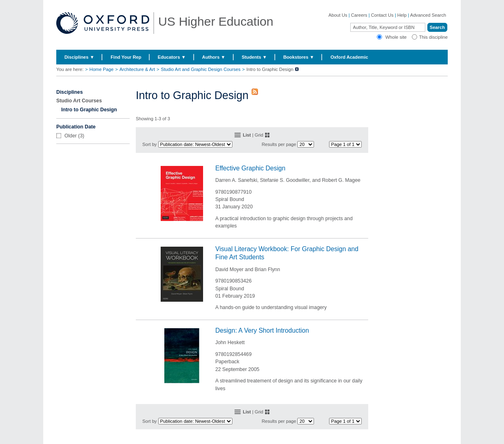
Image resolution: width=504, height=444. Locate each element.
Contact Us (382, 15)
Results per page (279, 144)
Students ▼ (254, 57)
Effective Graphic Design (250, 168)
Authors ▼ (214, 57)
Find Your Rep (126, 57)
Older (71, 136)
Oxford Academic (349, 57)
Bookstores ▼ (299, 57)
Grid (259, 135)
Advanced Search (428, 15)
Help (402, 15)
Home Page (101, 69)
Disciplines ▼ (79, 57)
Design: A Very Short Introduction (262, 330)
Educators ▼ (172, 57)
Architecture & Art (137, 69)
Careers (359, 15)
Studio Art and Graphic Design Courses (201, 69)
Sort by (149, 144)
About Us (338, 15)
